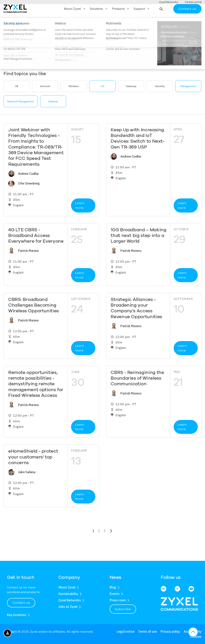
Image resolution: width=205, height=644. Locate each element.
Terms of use (147, 631)
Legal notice (126, 631)
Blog (113, 587)
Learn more (79, 217)
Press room (118, 600)
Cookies (196, 637)
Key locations (17, 615)
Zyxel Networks (70, 600)
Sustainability (68, 594)
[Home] (15, 20)
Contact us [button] (21, 603)
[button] (161, 20)
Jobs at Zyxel (68, 607)
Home (7, 34)
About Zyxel (67, 587)
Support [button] (142, 20)
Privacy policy (170, 631)
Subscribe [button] (123, 609)
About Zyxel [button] (75, 20)
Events (115, 594)
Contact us (187, 20)
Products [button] (121, 20)
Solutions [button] (99, 20)
